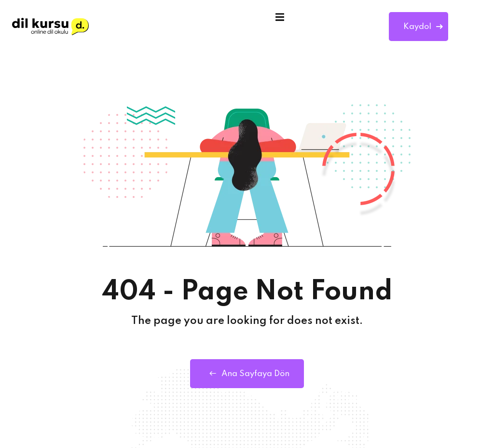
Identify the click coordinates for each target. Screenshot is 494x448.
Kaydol (423, 27)
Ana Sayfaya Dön (247, 374)
